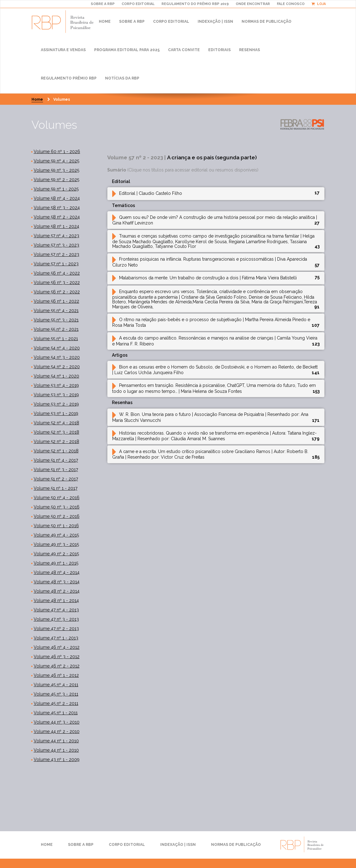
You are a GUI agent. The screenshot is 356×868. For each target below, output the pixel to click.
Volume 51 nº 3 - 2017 (56, 470)
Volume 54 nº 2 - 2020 (57, 367)
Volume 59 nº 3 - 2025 (56, 170)
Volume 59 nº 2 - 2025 (56, 180)
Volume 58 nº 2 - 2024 (57, 217)
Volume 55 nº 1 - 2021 (56, 339)
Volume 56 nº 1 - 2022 (56, 301)
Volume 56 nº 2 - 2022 (57, 292)
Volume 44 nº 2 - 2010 (57, 731)
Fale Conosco (291, 4)
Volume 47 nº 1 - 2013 (56, 638)
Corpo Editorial (171, 22)
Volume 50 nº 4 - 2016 (57, 498)
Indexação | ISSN (215, 22)
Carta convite (184, 50)
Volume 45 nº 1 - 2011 (56, 713)
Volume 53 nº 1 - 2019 (56, 413)
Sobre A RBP (103, 4)
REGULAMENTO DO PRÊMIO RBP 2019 (195, 4)
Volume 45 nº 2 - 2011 (56, 703)
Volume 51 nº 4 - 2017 (56, 460)
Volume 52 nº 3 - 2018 (56, 432)
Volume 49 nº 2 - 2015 (56, 554)
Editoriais (219, 50)
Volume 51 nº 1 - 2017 (55, 488)
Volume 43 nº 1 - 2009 (57, 759)
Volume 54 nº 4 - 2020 (57, 348)
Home (105, 22)
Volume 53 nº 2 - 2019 (56, 404)
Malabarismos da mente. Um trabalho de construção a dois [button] (204, 278)
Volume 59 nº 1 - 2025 (56, 189)
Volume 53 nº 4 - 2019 (56, 385)
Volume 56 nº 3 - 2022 (57, 282)
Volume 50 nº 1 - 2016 (56, 526)
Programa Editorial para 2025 (127, 50)
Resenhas (250, 50)
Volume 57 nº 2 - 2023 (56, 254)
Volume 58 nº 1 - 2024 (56, 226)
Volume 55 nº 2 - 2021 (56, 329)
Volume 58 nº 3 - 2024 (57, 208)
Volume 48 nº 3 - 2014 (57, 582)
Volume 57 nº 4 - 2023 (56, 236)
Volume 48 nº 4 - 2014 (57, 572)
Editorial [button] (147, 193)
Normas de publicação (267, 22)
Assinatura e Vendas (63, 50)
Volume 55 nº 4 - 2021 (56, 311)
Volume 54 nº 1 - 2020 (56, 376)
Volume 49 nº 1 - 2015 (56, 563)
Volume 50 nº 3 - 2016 (57, 507)
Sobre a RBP (132, 22)
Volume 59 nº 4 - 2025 (56, 161)
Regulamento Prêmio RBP (69, 78)
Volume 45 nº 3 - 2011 (56, 694)
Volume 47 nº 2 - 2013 (56, 629)
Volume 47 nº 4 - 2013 (56, 610)
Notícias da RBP (122, 78)
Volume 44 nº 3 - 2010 (57, 722)
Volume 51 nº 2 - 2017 (56, 479)
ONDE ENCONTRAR (253, 4)
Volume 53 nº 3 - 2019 (56, 395)
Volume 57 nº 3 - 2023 (56, 245)
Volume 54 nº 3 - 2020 (57, 357)
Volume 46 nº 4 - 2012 (57, 647)
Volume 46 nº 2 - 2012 (57, 666)
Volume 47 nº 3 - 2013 (56, 619)
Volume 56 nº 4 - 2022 (57, 273)
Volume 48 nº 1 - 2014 (56, 600)
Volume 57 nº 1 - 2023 (56, 264)
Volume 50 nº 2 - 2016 (57, 516)
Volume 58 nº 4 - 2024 (57, 198)
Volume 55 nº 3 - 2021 (56, 320)
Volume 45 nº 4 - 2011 (56, 685)
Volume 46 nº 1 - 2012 (56, 675)
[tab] (216, 194)
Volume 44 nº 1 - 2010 (56, 741)
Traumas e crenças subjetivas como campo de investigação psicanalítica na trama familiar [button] (213, 241)
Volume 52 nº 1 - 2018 (56, 451)
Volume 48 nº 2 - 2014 (57, 591)
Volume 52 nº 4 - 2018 (56, 423)
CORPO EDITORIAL (138, 4)
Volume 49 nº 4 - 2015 (56, 535)
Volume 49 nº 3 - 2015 (56, 544)
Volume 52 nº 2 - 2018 (56, 441)
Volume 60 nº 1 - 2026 (57, 152)
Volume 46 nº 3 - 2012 (57, 657)
